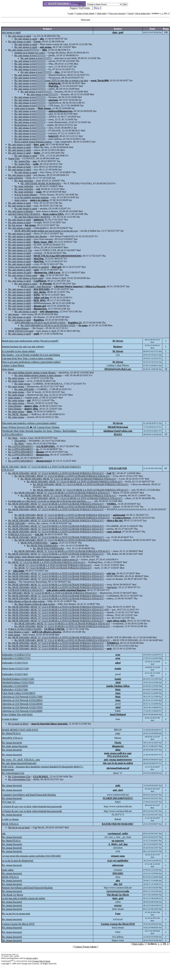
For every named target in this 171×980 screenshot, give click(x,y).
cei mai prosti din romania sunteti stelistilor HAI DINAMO (31, 856)
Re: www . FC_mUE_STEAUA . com (21, 760)
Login (71, 13)
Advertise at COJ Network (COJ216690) (22, 711)
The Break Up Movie (13, 895)
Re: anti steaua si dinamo (21, 211)
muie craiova (21, 200)
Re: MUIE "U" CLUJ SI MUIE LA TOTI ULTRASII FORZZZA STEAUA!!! (47, 562)
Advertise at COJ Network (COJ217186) (22, 697)
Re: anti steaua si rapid (19, 36)
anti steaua (13, 314)
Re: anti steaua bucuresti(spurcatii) (19, 763)
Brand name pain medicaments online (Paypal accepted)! (30, 341)
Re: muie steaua (16, 378)
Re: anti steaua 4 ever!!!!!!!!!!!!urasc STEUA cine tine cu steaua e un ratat (51, 80)
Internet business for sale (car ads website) (23, 347)
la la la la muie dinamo (26, 195)
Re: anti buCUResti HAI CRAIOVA (32, 217)
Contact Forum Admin (85, 13)
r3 (9, 571)
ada (4, 833)
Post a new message (117, 13)
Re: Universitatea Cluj (13, 773)
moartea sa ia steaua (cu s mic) (30, 53)
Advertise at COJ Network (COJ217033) (22, 707)
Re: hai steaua (15, 225)
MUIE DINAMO (17, 523)
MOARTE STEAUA (12, 738)
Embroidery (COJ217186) (15, 690)
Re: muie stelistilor (24, 181)
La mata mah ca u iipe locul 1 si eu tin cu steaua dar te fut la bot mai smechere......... (50, 501)
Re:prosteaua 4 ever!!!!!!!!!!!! (29, 125)
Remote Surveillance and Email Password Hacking (27, 888)
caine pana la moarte (25, 108)
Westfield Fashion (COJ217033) (18, 682)
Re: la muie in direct (18, 724)
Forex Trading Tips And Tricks (17, 714)
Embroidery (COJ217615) (15, 663)
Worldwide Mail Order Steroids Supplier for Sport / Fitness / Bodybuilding (39, 431)
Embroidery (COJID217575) (16, 655)
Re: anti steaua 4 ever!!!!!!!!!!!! (24, 50)
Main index (102, 13)
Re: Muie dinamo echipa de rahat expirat (35, 604)
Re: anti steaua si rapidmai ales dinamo (28, 236)
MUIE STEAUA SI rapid (21, 331)
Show (97, 8)
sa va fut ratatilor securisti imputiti (31, 197)
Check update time (142, 13)
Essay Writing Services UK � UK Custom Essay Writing (31, 427)
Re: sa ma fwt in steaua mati (16, 914)
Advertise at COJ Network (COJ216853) (22, 700)
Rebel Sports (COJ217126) (15, 669)
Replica (12, 582)
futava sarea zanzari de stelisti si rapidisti (29, 267)
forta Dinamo (15, 406)
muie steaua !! (15, 398)
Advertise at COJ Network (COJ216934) (22, 704)
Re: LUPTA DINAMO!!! (21, 446)
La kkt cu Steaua (10, 819)
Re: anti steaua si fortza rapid (23, 275)
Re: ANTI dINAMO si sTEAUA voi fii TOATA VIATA (48, 325)
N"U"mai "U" (9, 802)
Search (131, 13)
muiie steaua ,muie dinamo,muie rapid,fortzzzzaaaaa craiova (38, 557)
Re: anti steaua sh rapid (20, 273)
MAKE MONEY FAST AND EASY (20, 730)
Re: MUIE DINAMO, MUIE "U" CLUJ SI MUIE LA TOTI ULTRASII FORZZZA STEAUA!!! (56, 473)
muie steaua (8, 369)
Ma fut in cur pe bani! (19, 827)
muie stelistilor (16, 178)
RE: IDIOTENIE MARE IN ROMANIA (41, 183)
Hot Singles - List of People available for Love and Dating (31, 355)
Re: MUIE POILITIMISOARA (42, 546)
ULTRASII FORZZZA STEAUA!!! (26, 590)
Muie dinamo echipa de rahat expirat (26, 601)
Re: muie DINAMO (24, 389)
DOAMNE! (20, 441)
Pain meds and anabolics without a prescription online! (29, 423)
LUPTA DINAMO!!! (12, 434)
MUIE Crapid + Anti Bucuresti (36, 286)
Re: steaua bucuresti (12, 743)
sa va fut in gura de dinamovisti (18, 861)
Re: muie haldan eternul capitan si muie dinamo (32, 373)
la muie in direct (10, 719)
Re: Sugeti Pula (22, 161)
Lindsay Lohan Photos (13, 365)
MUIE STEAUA (10, 824)
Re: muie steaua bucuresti (15, 746)
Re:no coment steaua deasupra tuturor (33, 142)
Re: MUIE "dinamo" (18, 414)
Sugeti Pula (14, 158)
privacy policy (32, 958)
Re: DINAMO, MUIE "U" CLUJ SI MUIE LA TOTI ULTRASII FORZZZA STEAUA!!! (53, 593)
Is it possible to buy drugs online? (19, 351)
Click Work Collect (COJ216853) (19, 693)
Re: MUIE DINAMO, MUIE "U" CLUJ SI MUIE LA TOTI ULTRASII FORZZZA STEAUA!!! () (59, 610)
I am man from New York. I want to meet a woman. (28, 358)
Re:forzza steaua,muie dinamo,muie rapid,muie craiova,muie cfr (46, 560)
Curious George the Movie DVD (18, 924)
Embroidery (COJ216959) (15, 686)
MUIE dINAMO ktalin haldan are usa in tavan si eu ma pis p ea (46, 231)
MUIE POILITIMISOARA (34, 543)
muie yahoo (8, 870)
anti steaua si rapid (11, 32)
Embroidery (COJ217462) (15, 674)
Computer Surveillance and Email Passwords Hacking (29, 795)
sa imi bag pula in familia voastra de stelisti (24, 898)
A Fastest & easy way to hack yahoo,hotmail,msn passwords (32, 806)
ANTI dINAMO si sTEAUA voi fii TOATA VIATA (40, 323)
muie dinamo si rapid (19, 632)
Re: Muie (13, 438)
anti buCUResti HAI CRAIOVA (24, 214)
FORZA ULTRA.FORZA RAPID (25, 629)
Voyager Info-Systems (41, 961)
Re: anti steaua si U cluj (20, 250)
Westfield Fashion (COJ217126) (18, 679)
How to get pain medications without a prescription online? (31, 362)
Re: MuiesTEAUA (11, 733)
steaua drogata (22, 328)
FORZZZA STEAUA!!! (20, 534)
